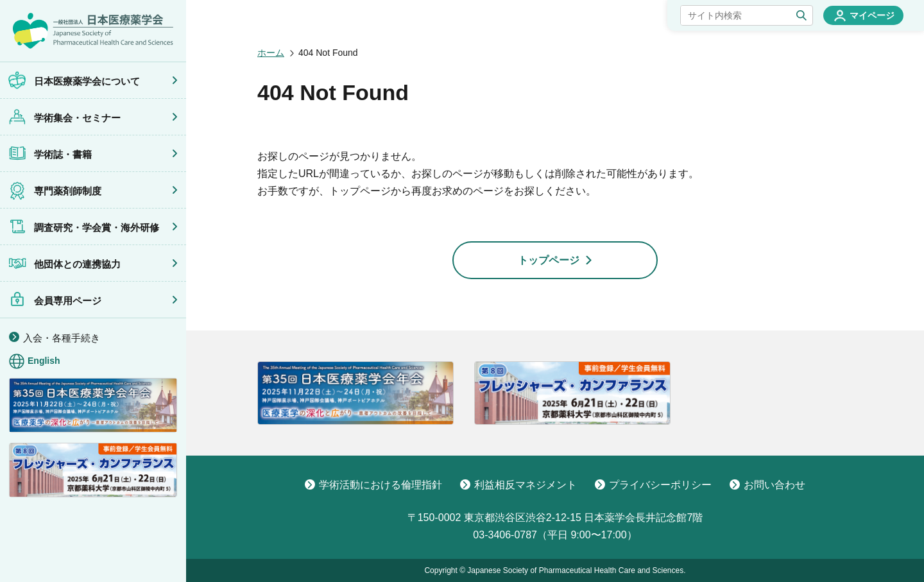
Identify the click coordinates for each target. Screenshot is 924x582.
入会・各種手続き (62, 338)
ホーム (271, 53)
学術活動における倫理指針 (373, 485)
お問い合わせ (767, 485)
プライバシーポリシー (653, 485)
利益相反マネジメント (518, 485)
